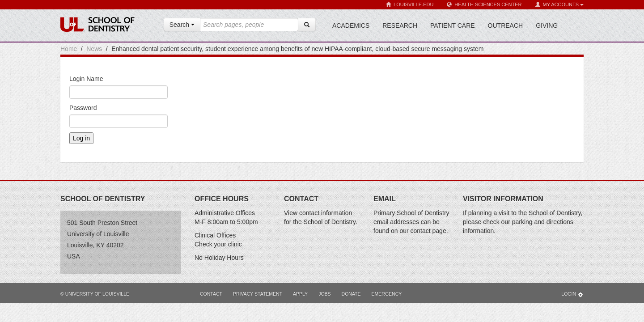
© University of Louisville (95, 294)
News (94, 49)
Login (572, 294)
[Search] (307, 25)
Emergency (387, 294)
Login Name (86, 79)
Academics (351, 25)
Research (400, 25)
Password (83, 108)
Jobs (324, 294)
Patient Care (453, 25)
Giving (547, 25)
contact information (326, 213)
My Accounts (559, 5)
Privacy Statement (258, 294)
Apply (300, 294)
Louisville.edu (410, 5)
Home (69, 49)
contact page (428, 231)
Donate (351, 294)
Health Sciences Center (484, 5)
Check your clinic (218, 244)
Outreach (506, 25)
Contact (211, 294)
